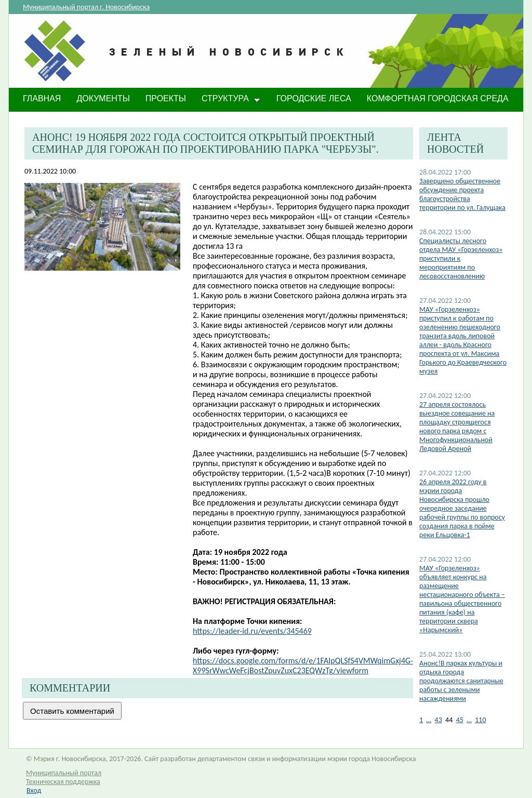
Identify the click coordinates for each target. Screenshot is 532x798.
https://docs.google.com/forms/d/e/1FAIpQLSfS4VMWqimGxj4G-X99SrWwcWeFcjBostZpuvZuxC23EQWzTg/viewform (303, 666)
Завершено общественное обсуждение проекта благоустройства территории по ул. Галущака (462, 194)
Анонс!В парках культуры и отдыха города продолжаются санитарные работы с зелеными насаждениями (461, 681)
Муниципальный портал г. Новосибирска (86, 7)
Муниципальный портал (64, 773)
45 (460, 720)
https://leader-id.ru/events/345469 (252, 631)
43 (438, 720)
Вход (34, 790)
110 (480, 720)
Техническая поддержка (63, 782)
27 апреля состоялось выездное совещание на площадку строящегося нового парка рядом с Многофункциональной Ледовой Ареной (457, 427)
